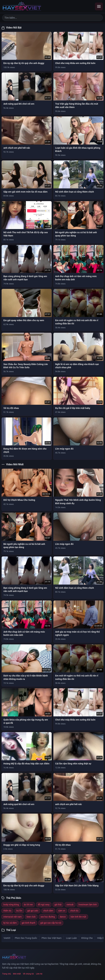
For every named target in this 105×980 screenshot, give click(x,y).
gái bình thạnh (28, 923)
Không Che (87, 938)
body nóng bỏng (11, 905)
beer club (31, 917)
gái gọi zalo (33, 911)
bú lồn (19, 911)
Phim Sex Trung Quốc (26, 938)
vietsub (70, 905)
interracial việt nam (13, 917)
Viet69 (7, 938)
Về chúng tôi (28, 974)
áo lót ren (28, 905)
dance (63, 917)
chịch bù (74, 911)
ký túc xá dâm (10, 923)
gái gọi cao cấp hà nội (51, 923)
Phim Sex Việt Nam (52, 938)
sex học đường (48, 917)
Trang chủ (7, 974)
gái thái (58, 905)
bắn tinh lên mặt (78, 917)
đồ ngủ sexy (44, 905)
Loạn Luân (71, 938)
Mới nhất (17, 974)
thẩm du (7, 911)
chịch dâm (48, 911)
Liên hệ (39, 974)
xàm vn (62, 911)
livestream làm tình (88, 905)
